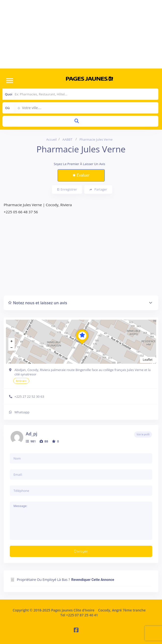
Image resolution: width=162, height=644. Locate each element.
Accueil (52, 139)
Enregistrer (67, 189)
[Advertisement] (81, 34)
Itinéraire (21, 381)
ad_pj (31, 434)
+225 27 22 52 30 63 (29, 396)
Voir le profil (143, 435)
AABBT (67, 139)
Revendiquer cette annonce (93, 580)
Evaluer (81, 175)
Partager (98, 189)
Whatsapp (22, 412)
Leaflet (148, 360)
